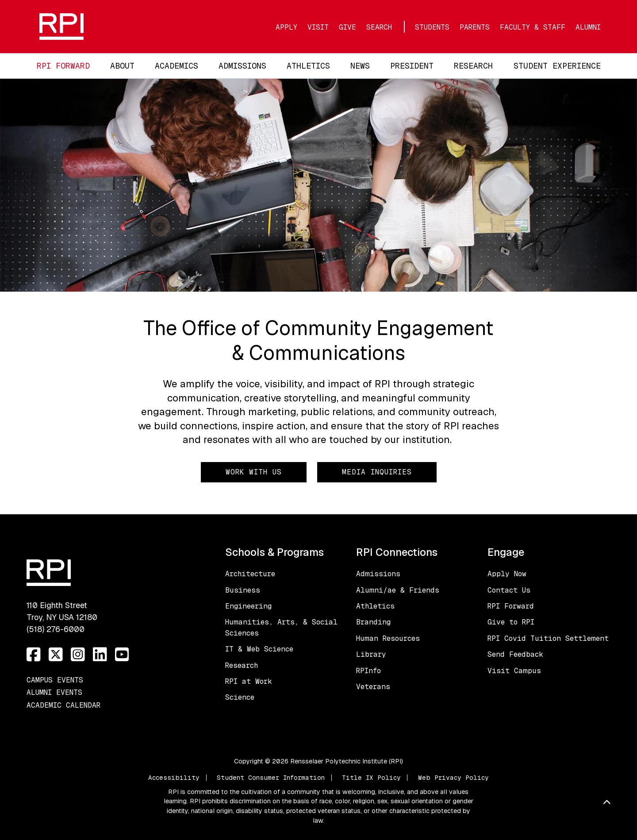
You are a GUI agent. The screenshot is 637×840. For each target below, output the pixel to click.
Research (473, 66)
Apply (286, 27)
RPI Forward (63, 66)
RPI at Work (249, 681)
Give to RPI (511, 622)
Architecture (250, 574)
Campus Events (55, 680)
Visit (318, 27)
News (360, 66)
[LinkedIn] (100, 655)
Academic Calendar (63, 705)
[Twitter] (56, 655)
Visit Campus (514, 671)
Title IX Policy (371, 778)
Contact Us (509, 590)
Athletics (308, 66)
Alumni (588, 27)
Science (240, 697)
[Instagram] (78, 655)
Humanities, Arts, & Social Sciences (281, 627)
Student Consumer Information (271, 778)
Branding (373, 622)
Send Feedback (515, 654)
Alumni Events (54, 692)
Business (243, 590)
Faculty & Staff (533, 27)
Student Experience (557, 66)
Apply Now (507, 574)
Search (379, 27)
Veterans (373, 687)
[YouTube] (122, 655)
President (412, 66)
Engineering (248, 606)
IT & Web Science (259, 649)
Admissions (242, 66)
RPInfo (368, 671)
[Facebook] (34, 655)
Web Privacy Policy (453, 778)
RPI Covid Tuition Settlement (548, 638)
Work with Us (254, 472)
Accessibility (174, 778)
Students (432, 27)
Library (371, 654)
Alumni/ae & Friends (398, 590)
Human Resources (388, 638)
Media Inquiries (377, 472)
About (122, 66)
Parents (475, 27)
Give (347, 27)
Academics (177, 66)
